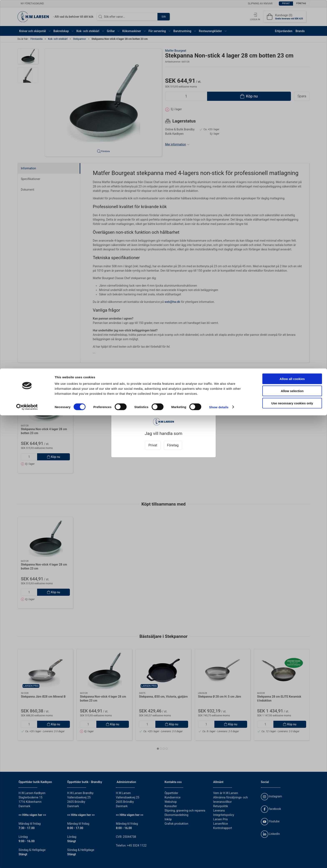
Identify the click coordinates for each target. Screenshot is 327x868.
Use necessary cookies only (292, 35)
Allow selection (292, 23)
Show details (219, 39)
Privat (153, 445)
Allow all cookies (292, 10)
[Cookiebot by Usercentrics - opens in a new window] (27, 39)
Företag (173, 445)
